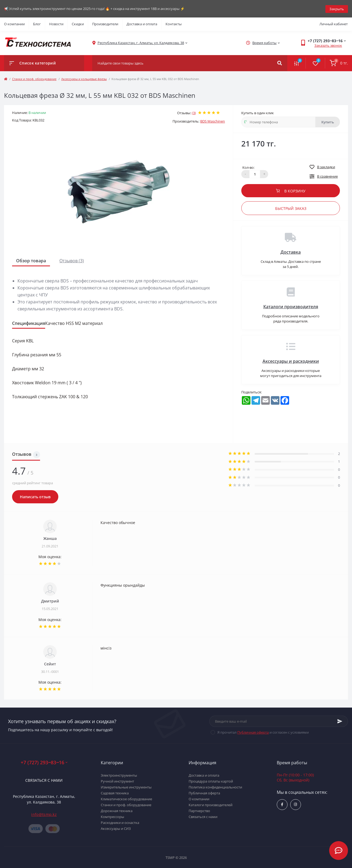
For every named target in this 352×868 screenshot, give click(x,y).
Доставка (291, 252)
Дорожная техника (117, 810)
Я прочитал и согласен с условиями (263, 732)
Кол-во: (248, 167)
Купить (328, 121)
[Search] (280, 63)
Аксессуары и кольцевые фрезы (84, 78)
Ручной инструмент (117, 781)
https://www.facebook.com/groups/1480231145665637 (282, 804)
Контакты (174, 24)
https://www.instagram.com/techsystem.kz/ (295, 804)
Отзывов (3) (72, 260)
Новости (56, 24)
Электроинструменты (119, 775)
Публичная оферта (253, 732)
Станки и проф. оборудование (34, 78)
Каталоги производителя (291, 306)
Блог (37, 24)
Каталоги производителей (211, 804)
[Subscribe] (340, 721)
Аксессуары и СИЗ (116, 828)
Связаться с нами (44, 780)
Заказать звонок (328, 45)
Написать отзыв (35, 496)
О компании (14, 24)
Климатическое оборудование (126, 798)
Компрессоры (112, 816)
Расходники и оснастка (120, 822)
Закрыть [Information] (337, 8)
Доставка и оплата (142, 24)
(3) (194, 112)
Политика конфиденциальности (215, 787)
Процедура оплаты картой (211, 781)
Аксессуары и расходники (291, 361)
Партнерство (199, 810)
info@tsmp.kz (44, 814)
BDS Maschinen (213, 121)
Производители (105, 24)
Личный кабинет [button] (334, 24)
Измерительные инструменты (126, 787)
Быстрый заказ (291, 208)
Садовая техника (115, 792)
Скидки (78, 24)
